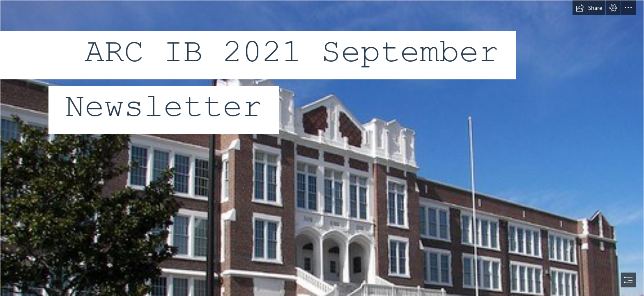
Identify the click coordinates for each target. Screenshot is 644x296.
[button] (589, 8)
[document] (322, 148)
